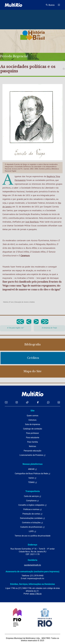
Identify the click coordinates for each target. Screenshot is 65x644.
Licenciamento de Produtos (33, 455)
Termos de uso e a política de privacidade (32, 536)
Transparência (33, 491)
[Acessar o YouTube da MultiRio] (6, 402)
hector (32, 478)
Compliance (32, 501)
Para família (33, 442)
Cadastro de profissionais (32, 527)
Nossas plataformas (33, 464)
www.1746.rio (36, 594)
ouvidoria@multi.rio (32, 565)
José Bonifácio (32, 222)
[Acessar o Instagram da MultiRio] (17, 402)
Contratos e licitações (32, 523)
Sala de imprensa (33, 424)
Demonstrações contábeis (32, 518)
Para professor (32, 433)
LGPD (32, 531)
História (6, 302)
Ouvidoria (32, 560)
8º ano (11, 302)
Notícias (32, 446)
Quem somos (32, 416)
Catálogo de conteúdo (33, 429)
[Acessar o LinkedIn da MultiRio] (59, 402)
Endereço (32, 545)
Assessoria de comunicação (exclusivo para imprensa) (32, 571)
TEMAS (33, 482)
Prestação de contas (32, 514)
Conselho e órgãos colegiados (32, 505)
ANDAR (32, 469)
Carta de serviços (33, 496)
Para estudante (33, 438)
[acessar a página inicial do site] (14, 5)
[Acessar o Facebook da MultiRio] (38, 402)
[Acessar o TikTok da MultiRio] (27, 402)
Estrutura (32, 420)
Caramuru (25, 256)
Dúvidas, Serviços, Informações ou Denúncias (32, 584)
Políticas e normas (33, 509)
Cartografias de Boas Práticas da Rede (33, 474)
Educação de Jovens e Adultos (25, 302)
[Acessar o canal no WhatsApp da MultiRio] (48, 402)
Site (32, 411)
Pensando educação (32, 451)
